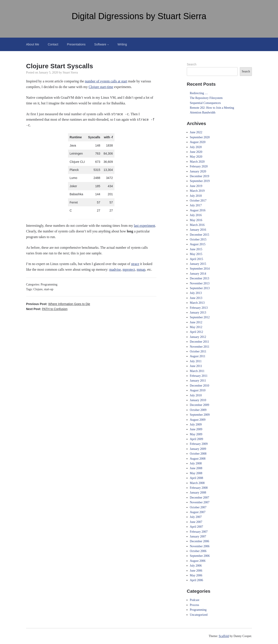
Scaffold (224, 636)
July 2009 (196, 425)
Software (100, 44)
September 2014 (200, 269)
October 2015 (198, 239)
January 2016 (198, 230)
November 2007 (200, 502)
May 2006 (196, 575)
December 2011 (199, 342)
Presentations (76, 44)
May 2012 (196, 327)
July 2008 (196, 463)
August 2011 (198, 356)
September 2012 (200, 317)
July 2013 (196, 293)
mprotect (129, 269)
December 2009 (199, 405)
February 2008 (199, 488)
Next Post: (47, 309)
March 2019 (197, 191)
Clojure (38, 289)
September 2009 (200, 415)
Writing (122, 44)
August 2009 (198, 420)
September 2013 (200, 288)
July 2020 (196, 147)
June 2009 (196, 429)
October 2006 (198, 551)
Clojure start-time (101, 87)
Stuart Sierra (70, 73)
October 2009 (198, 410)
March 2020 (197, 162)
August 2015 (198, 244)
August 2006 (198, 561)
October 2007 (198, 507)
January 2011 (198, 381)
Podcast (195, 600)
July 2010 (196, 395)
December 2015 (199, 235)
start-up (49, 289)
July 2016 (196, 215)
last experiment (144, 226)
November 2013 (200, 283)
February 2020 (199, 166)
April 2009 (196, 439)
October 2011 (198, 351)
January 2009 (198, 449)
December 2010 (199, 386)
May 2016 (196, 220)
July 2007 (196, 517)
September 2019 (200, 181)
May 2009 (196, 434)
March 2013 (197, 303)
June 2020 (196, 152)
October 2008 (198, 454)
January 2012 (198, 337)
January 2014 (198, 274)
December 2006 (199, 541)
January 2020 (198, 171)
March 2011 (197, 371)
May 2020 (196, 157)
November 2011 (200, 347)
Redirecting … (199, 93)
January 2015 (198, 264)
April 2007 (196, 527)
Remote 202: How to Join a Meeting (212, 108)
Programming (49, 284)
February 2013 (199, 308)
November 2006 (200, 546)
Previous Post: (58, 304)
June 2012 (196, 322)
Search (192, 64)
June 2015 (196, 249)
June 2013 (196, 298)
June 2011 (196, 366)
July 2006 (196, 566)
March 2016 (197, 225)
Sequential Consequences (205, 103)
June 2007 (196, 522)
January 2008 (198, 493)
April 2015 (196, 259)
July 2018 (196, 196)
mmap (141, 269)
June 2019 (196, 186)
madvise (115, 269)
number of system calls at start (106, 81)
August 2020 (198, 142)
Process (194, 605)
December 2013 (199, 278)
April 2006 (196, 580)
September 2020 (200, 137)
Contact (53, 44)
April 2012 (196, 332)
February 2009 (199, 444)
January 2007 (198, 536)
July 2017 (196, 205)
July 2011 (196, 361)
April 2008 (196, 478)
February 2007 (199, 532)
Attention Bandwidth (203, 113)
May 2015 (196, 254)
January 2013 (198, 313)
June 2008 (196, 468)
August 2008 (198, 459)
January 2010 (198, 400)
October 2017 (198, 201)
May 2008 (196, 473)
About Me (33, 44)
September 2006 (200, 556)
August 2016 (198, 210)
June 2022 (196, 132)
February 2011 (199, 376)
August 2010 (198, 390)
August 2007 (198, 512)
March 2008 (197, 483)
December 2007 (199, 498)
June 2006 (196, 571)
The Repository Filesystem (206, 98)
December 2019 (199, 176)
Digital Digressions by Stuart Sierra (139, 16)
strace (135, 264)
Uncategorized (199, 615)
